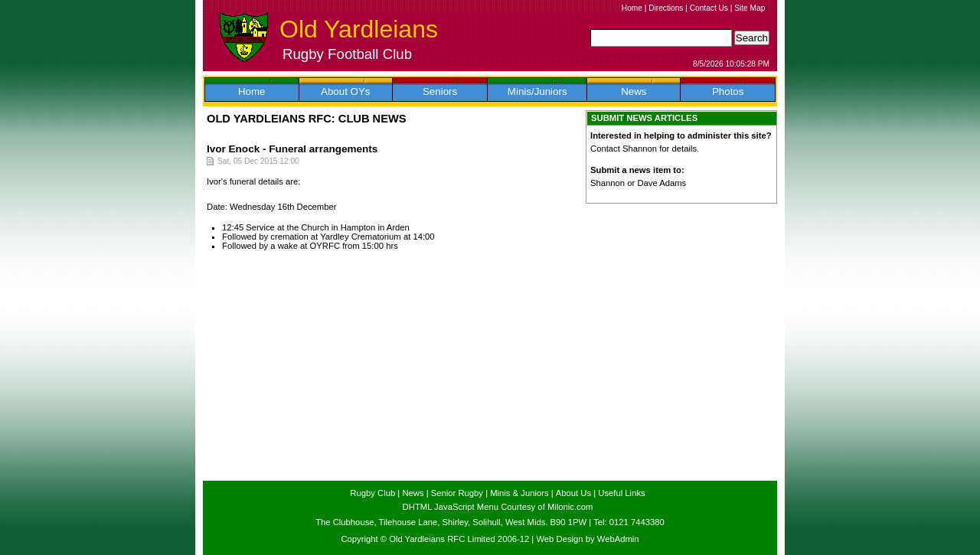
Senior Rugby (457, 493)
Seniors (440, 91)
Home (632, 8)
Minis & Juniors (519, 493)
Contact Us (709, 8)
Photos (728, 91)
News (634, 91)
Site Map (750, 8)
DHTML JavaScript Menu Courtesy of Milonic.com (498, 507)
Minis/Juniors (537, 91)
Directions (666, 8)
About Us (573, 493)
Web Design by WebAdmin (587, 539)
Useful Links (621, 493)
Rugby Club (372, 493)
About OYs (345, 91)
